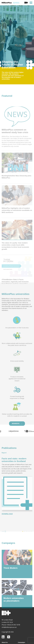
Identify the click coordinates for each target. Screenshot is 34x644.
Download (7, 520)
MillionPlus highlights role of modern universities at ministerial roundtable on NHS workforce (17, 222)
